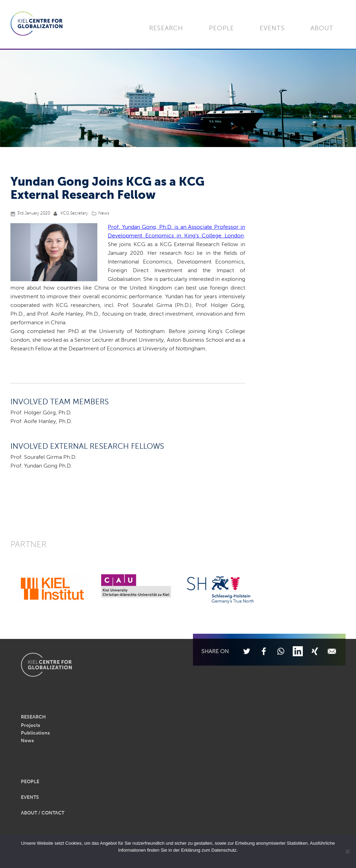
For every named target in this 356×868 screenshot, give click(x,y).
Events (272, 29)
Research (166, 29)
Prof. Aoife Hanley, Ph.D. (41, 422)
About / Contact (43, 813)
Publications (35, 733)
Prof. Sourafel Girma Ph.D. (43, 457)
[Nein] (347, 851)
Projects (30, 725)
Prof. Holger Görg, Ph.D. (41, 413)
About (322, 29)
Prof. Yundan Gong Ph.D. (41, 466)
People (221, 29)
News (104, 213)
